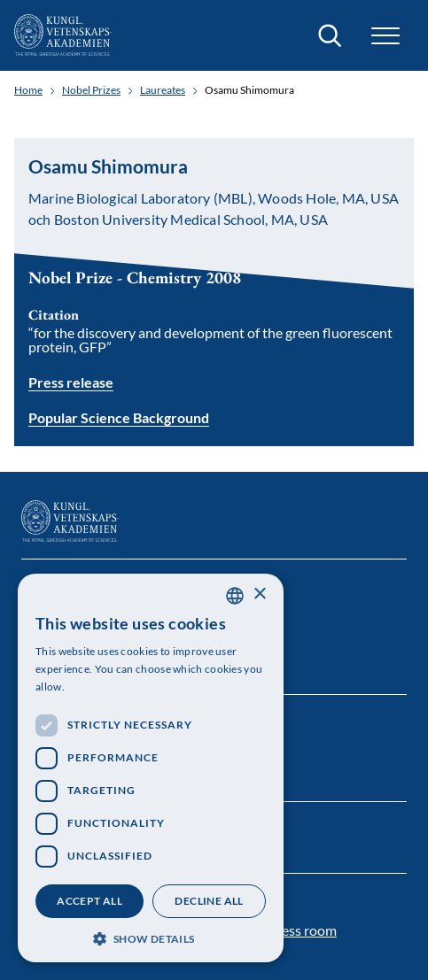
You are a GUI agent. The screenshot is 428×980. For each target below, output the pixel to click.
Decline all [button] (209, 901)
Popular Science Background (119, 418)
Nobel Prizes (91, 90)
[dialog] (151, 768)
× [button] (259, 594)
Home (28, 90)
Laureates (163, 90)
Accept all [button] (89, 901)
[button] (385, 36)
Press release (71, 382)
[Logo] (63, 35)
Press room (302, 930)
